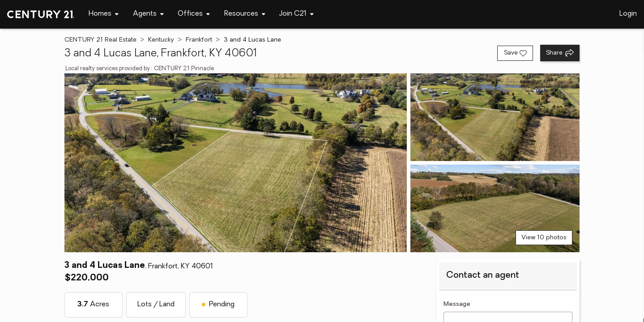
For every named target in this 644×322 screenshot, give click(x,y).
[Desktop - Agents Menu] (148, 14)
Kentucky (161, 40)
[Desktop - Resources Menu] (245, 14)
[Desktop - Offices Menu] (194, 14)
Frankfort (199, 40)
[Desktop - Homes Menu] (104, 14)
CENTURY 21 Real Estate (100, 40)
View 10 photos (544, 238)
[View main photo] (236, 163)
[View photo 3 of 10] (495, 208)
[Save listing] (515, 53)
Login (628, 14)
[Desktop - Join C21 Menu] (296, 14)
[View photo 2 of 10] (495, 117)
